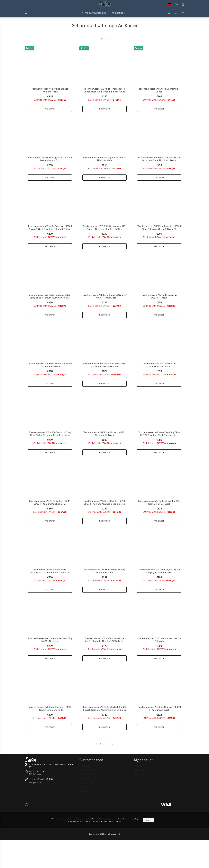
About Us (86, 767)
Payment (85, 771)
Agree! (148, 820)
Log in (140, 767)
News (84, 788)
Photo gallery (88, 792)
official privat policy (130, 819)
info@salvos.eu (36, 783)
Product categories (95, 13)
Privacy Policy (88, 784)
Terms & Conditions (91, 780)
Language (142, 776)
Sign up (141, 771)
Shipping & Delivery (91, 776)
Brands (119, 13)
